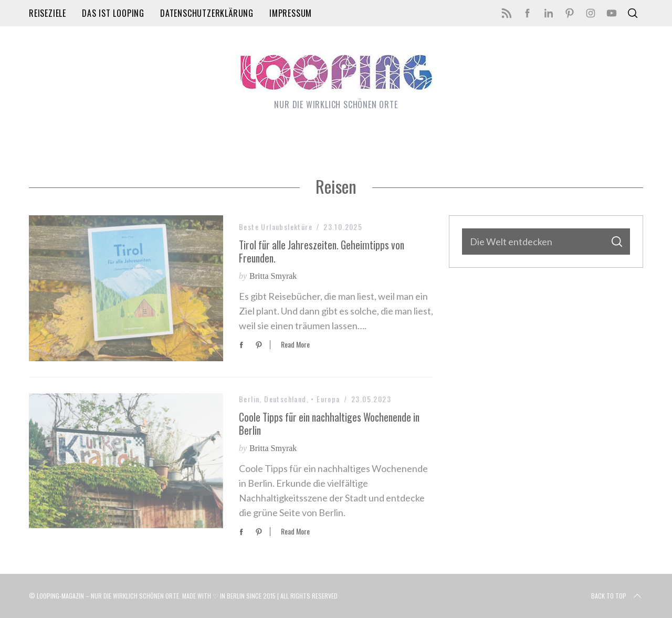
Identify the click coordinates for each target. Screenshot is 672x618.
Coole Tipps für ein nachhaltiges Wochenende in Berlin (329, 424)
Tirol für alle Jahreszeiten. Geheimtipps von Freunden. (322, 252)
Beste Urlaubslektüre (276, 227)
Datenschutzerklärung (207, 13)
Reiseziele (48, 13)
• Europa (325, 399)
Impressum (291, 13)
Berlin (249, 399)
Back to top (617, 596)
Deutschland (285, 399)
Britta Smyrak (273, 276)
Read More (295, 345)
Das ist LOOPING (113, 13)
